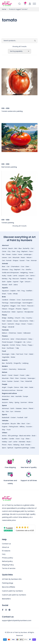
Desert (16, 375)
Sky (3, 411)
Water (13, 357)
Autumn (5, 402)
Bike (19, 424)
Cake (13, 354)
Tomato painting (8, 223)
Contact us (6, 544)
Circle (4, 251)
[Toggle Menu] (34, 4)
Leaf (10, 442)
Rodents (23, 279)
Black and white (25, 436)
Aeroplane (6, 424)
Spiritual (10, 448)
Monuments (24, 321)
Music (23, 257)
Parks (32, 321)
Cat (32, 248)
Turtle (10, 294)
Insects (5, 360)
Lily (24, 342)
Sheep (30, 279)
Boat (23, 424)
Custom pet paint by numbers (14, 595)
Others (5, 433)
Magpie (13, 306)
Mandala (22, 442)
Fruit (26, 354)
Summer (24, 402)
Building (11, 318)
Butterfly (26, 248)
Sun (12, 411)
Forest (22, 375)
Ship (3, 430)
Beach (11, 248)
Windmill (11, 327)
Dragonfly (17, 363)
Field (4, 321)
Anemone (5, 339)
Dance (17, 387)
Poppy (30, 345)
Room (4, 324)
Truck (9, 430)
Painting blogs (8, 583)
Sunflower (10, 348)
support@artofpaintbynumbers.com (17, 620)
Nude (31, 387)
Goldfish (29, 291)
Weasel (5, 285)
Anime (4, 436)
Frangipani (18, 342)
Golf (26, 418)
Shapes (16, 260)
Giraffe (28, 270)
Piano (10, 445)
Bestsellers (6, 599)
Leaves (4, 257)
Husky (4, 276)
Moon (25, 408)
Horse (20, 254)
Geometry (13, 369)
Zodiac (33, 448)
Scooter (29, 427)
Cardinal (5, 300)
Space (5, 405)
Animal (4, 248)
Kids (22, 387)
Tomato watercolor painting (12, 111)
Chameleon (15, 267)
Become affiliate (9, 587)
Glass (28, 439)
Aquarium (5, 291)
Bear (4, 267)
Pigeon (25, 309)
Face (31, 251)
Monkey (5, 279)
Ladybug (25, 363)
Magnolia (5, 345)
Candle (11, 439)
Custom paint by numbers (12, 591)
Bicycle (13, 424)
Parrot (24, 306)
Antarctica (6, 396)
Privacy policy (8, 558)
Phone (4, 445)
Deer (14, 251)
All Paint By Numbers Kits (12, 579)
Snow (4, 381)
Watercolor (22, 369)
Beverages (6, 354)
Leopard (21, 276)
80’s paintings (13, 436)
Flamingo (5, 303)
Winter (31, 402)
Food (4, 351)
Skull (22, 445)
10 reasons (6, 551)
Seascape (31, 378)
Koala (10, 276)
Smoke (28, 445)
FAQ (4, 554)
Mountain (16, 257)
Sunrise (10, 381)
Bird (16, 248)
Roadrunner (6, 312)
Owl (3, 260)
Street (24, 324)
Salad (31, 354)
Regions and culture (10, 393)
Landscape (28, 254)
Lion (10, 257)
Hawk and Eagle (16, 303)
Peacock (30, 306)
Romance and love (9, 390)
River (17, 378)
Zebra (16, 285)
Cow (23, 267)
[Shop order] (19, 51)
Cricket (13, 418)
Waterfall (29, 381)
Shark (4, 294)
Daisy (30, 339)
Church (18, 318)
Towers (30, 324)
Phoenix (19, 309)
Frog (23, 291)
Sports (5, 415)
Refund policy (7, 561)
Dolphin (13, 291)
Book (34, 436)
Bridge (4, 318)
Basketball (6, 418)
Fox (23, 270)
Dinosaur (5, 270)
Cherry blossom (21, 339)
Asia (12, 396)
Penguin (11, 309)
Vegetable (6, 357)
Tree (28, 260)
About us (5, 547)
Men (26, 387)
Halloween (27, 333)
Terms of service (9, 568)
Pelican (5, 309)
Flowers (5, 336)
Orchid (12, 345)
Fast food (20, 354)
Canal (10, 375)
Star (7, 411)
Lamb (15, 276)
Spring (17, 402)
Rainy (11, 402)
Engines (5, 427)
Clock (18, 439)
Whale (15, 294)
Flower (8, 254)
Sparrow (20, 312)
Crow (19, 300)
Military (22, 427)
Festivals (6, 330)
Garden (9, 321)
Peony (24, 345)
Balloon (5, 333)
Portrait (9, 260)
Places (5, 315)
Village (4, 327)
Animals (5, 264)
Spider (9, 282)
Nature (29, 257)
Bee (3, 363)
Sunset (22, 260)
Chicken (12, 300)
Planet (31, 408)
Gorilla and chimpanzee (10, 273)
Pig (10, 279)
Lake (28, 375)
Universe (18, 411)
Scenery (23, 378)
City (9, 251)
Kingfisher (5, 306)
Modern (5, 366)
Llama (32, 276)
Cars (28, 424)
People (5, 384)
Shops (18, 324)
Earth (12, 408)
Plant (12, 378)
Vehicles (6, 421)
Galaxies (19, 408)
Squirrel (16, 282)
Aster (12, 339)
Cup (23, 439)
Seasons (6, 399)
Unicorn (28, 282)
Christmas (12, 333)
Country (29, 318)
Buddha (5, 439)
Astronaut (5, 408)
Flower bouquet (7, 342)
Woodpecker (29, 312)
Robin (14, 312)
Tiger (22, 282)
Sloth (4, 282)
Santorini (11, 324)
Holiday (5, 442)
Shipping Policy (8, 565)
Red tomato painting (9, 167)
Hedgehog (24, 273)
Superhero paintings (22, 448)
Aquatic (5, 288)
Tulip (17, 348)
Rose (4, 348)
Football (20, 418)
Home (4, 9)
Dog (18, 251)
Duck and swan (27, 300)
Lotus (29, 342)
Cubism (5, 369)
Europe (26, 396)
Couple (10, 387)
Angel (4, 387)
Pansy (18, 345)
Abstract (6, 245)
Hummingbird (27, 303)
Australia (19, 396)
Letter (15, 442)
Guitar (14, 254)
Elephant (25, 251)
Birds (4, 297)
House (16, 321)
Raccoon (16, 279)
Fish (3, 254)
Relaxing (16, 445)
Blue (20, 248)
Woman (34, 260)
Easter (20, 333)
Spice (4, 448)
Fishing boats (14, 427)
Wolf (10, 285)
